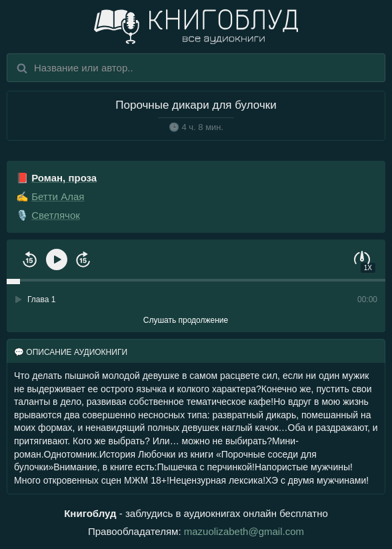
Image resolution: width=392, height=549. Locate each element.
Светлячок (56, 215)
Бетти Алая (58, 196)
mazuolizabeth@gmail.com (244, 531)
